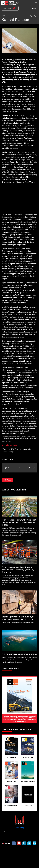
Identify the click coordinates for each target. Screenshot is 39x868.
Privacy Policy (19, 828)
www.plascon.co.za (9, 445)
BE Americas (11, 748)
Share (7, 480)
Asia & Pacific (28, 748)
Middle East (11, 772)
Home (4, 16)
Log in (34, 8)
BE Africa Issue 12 (28, 772)
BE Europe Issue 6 (11, 796)
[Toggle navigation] (36, 2)
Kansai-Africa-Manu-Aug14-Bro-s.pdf (19, 468)
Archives (28, 796)
